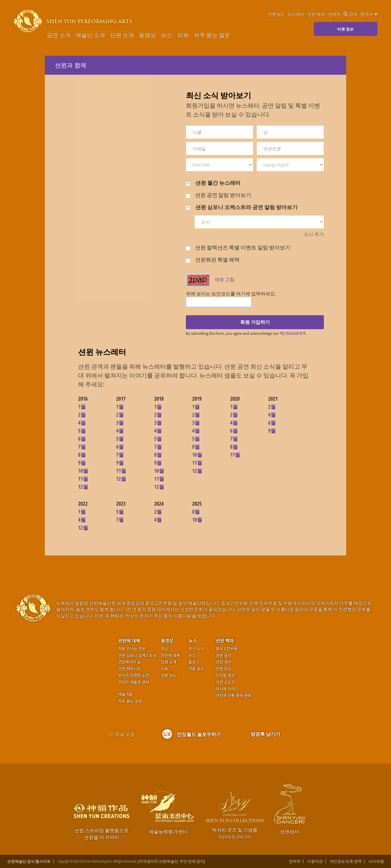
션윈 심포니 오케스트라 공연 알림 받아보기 (242, 207)
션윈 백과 (316, 14)
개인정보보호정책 (292, 333)
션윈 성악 (224, 662)
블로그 (194, 662)
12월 (83, 487)
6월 (82, 439)
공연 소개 (59, 35)
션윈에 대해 (129, 640)
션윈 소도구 (225, 682)
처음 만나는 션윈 (132, 649)
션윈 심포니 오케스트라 (137, 655)
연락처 (334, 14)
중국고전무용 (227, 649)
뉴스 (167, 35)
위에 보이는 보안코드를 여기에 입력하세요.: (231, 294)
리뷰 (183, 35)
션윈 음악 (224, 655)
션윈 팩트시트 (129, 669)
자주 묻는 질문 (212, 35)
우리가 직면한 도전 (134, 675)
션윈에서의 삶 (129, 662)
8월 (82, 455)
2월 (82, 415)
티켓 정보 (345, 29)
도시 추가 (314, 234)
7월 (82, 447)
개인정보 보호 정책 (346, 861)
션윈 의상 (224, 669)
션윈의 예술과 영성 (134, 682)
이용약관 (315, 861)
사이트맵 (376, 861)
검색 (350, 14)
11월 (83, 479)
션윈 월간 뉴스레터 (213, 183)
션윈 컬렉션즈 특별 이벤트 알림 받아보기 (238, 247)
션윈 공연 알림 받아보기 (219, 195)
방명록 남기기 (265, 734)
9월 (82, 463)
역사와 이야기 (227, 689)
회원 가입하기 (255, 322)
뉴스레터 (296, 14)
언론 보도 (169, 675)
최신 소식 (196, 649)
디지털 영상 (225, 675)
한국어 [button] (369, 14)
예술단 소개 (90, 35)
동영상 (147, 35)
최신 (164, 649)
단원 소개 (122, 35)
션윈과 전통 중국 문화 (234, 695)
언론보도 (276, 14)
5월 (82, 431)
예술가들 (125, 694)
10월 (83, 471)
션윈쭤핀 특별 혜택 (213, 259)
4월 (82, 423)
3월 (120, 423)
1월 (82, 407)
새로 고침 (225, 279)
